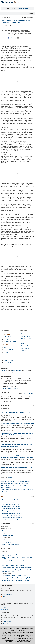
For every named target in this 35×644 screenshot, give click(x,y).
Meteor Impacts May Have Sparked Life (12, 518)
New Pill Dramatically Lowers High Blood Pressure (15, 520)
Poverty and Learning (9, 360)
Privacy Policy (30, 628)
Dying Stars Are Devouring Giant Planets (12, 513)
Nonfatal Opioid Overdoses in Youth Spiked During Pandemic (17, 424)
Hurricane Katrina (26, 336)
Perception (6, 352)
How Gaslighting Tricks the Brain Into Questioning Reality (16, 578)
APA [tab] (25, 393)
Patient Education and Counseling (11, 544)
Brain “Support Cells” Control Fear (11, 511)
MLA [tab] (21, 393)
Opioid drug (24, 334)
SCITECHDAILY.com (11, 478)
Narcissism (24, 341)
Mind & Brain (5, 345)
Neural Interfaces (6, 542)
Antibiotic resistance (26, 339)
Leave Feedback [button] (7, 622)
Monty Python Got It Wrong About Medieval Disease (15, 561)
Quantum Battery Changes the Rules (11, 509)
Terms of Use (22, 630)
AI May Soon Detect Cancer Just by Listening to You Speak (16, 481)
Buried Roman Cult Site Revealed (10, 500)
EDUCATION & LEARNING (6, 538)
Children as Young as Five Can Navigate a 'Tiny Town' (15, 580)
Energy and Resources (8, 535)
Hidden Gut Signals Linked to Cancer (11, 507)
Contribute (16, 628)
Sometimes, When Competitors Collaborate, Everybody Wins (17, 568)
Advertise (22, 628)
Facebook (6, 607)
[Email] (18, 38)
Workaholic (24, 343)
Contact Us (6, 624)
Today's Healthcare (9, 337)
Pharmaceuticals (6, 531)
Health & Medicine (7, 334)
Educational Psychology (10, 350)
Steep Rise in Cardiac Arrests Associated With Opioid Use (16, 467)
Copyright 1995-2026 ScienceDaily (11, 632)
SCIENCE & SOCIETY (5, 526)
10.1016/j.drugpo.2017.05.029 (10, 388)
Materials (3, 370)
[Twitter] (11, 38)
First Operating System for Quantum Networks (14, 565)
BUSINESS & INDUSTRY (6, 529)
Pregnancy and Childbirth (10, 342)
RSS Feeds (6, 597)
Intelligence (5, 540)
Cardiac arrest (25, 351)
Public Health (7, 358)
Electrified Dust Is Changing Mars (10, 504)
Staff (11, 628)
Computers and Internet (8, 533)
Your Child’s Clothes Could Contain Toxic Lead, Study (14, 484)
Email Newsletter (7, 595)
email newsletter (24, 8)
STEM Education (8, 363)
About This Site (4, 628)
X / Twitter (6, 610)
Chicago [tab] (31, 393)
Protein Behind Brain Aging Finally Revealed (13, 502)
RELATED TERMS (23, 331)
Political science (25, 348)
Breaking (3, 496)
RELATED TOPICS (6, 331)
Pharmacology (7, 339)
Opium (5, 347)
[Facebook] (9, 38)
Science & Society (7, 355)
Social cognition (25, 346)
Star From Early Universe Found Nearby (12, 515)
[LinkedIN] (16, 38)
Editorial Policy (13, 630)
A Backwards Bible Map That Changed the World (14, 576)
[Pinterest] (13, 38)
